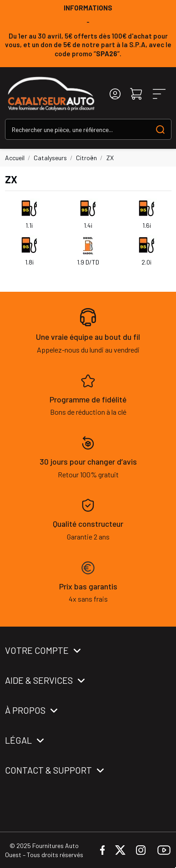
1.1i (29, 225)
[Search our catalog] (160, 129)
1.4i (88, 225)
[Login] (115, 94)
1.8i (29, 262)
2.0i (146, 262)
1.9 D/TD (88, 262)
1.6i (147, 225)
